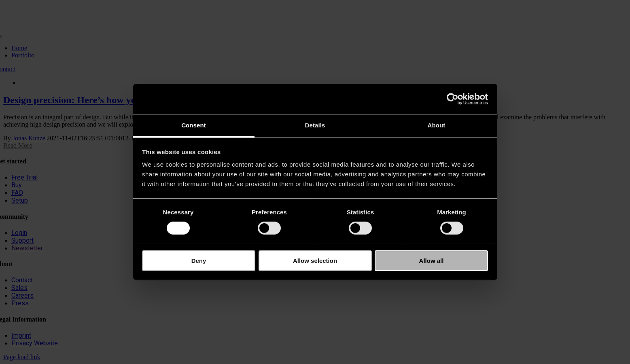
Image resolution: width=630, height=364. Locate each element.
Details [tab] (315, 125)
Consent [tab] (194, 125)
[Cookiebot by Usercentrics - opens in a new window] (453, 99)
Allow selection (315, 261)
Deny (199, 261)
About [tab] (437, 125)
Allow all (432, 261)
